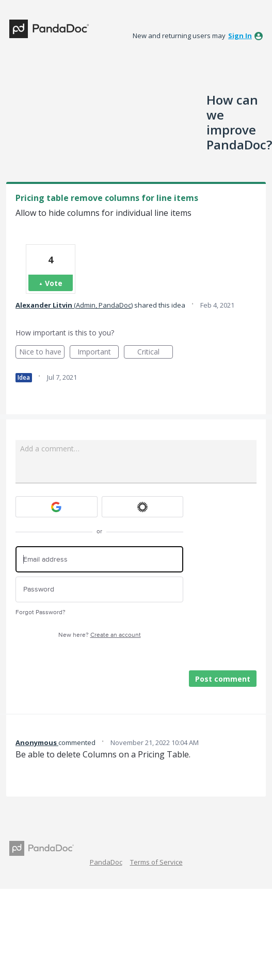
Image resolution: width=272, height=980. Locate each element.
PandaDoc (106, 862)
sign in (240, 36)
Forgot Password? (41, 612)
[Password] (99, 590)
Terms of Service (156, 862)
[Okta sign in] (143, 507)
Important (98, 353)
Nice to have (42, 353)
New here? (100, 635)
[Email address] (99, 559)
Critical (155, 353)
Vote (54, 283)
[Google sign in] (57, 507)
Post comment (223, 679)
